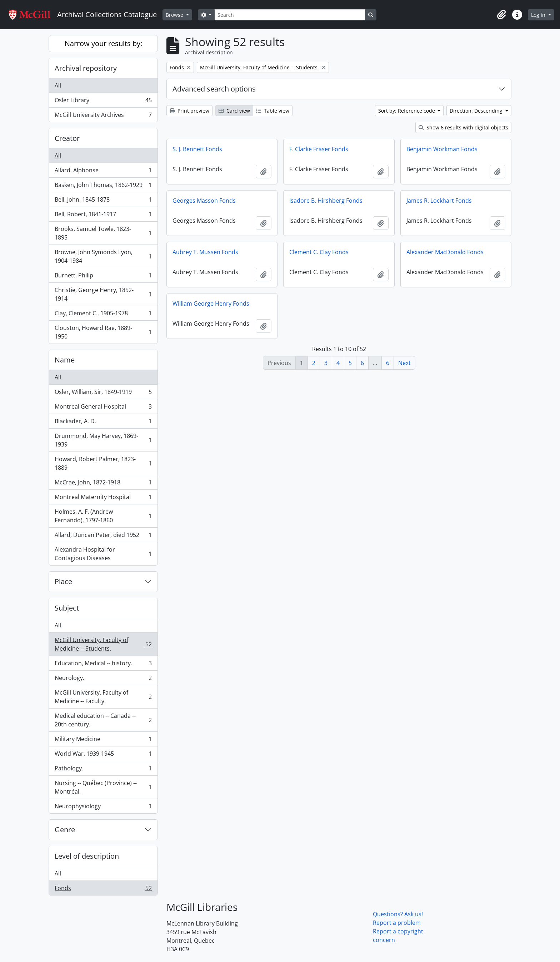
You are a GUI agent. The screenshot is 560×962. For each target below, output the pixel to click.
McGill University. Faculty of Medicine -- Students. (103, 644)
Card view (234, 111)
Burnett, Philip (103, 277)
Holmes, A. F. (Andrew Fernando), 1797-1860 (103, 516)
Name (65, 360)
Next (404, 363)
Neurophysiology (103, 808)
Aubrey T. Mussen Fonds (205, 252)
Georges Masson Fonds (204, 201)
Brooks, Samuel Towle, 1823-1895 (103, 233)
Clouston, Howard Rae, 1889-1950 (103, 332)
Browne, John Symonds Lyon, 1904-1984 (103, 256)
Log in (539, 15)
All (58, 85)
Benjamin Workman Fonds (442, 149)
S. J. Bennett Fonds (197, 149)
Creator (67, 138)
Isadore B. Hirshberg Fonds (326, 201)
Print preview (189, 111)
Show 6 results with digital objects (463, 127)
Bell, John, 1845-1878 (103, 201)
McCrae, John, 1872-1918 (103, 484)
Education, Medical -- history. (103, 665)
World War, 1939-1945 (103, 755)
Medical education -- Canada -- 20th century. (103, 720)
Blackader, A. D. (103, 423)
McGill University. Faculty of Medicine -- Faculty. (103, 697)
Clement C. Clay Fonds (319, 252)
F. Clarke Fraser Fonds (319, 149)
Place (63, 581)
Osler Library (103, 102)
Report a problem (397, 923)
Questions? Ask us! (398, 914)
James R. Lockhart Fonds (439, 201)
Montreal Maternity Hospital (103, 499)
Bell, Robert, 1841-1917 (103, 216)
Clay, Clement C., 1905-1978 (103, 315)
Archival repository (86, 68)
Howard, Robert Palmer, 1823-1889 (103, 463)
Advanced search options (214, 89)
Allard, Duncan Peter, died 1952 (103, 536)
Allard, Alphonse (103, 172)
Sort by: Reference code (407, 111)
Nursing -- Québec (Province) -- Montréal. (103, 787)
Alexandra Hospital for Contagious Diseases (103, 554)
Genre (65, 830)
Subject (67, 608)
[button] (501, 15)
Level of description (87, 856)
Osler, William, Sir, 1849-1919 (103, 393)
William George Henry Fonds (211, 304)
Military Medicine (103, 741)
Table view (273, 111)
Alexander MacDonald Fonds (445, 252)
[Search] (290, 15)
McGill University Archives (103, 116)
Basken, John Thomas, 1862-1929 (103, 186)
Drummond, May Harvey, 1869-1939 (103, 440)
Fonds (103, 889)
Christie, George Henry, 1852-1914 (103, 294)
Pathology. (103, 770)
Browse (175, 15)
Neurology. (103, 679)
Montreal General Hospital (103, 408)
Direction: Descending (477, 111)
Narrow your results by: (103, 43)
